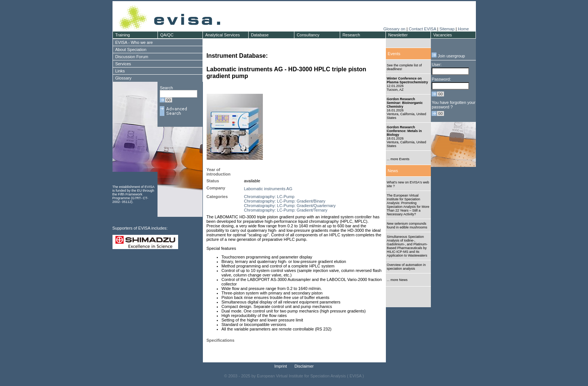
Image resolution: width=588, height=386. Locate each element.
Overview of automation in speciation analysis (406, 267)
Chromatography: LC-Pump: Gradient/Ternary (286, 210)
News (393, 171)
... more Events (398, 159)
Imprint (281, 366)
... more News (397, 280)
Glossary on (395, 29)
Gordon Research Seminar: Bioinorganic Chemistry (405, 103)
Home (463, 29)
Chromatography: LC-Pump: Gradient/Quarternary (290, 206)
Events (394, 54)
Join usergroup (448, 56)
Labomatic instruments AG (268, 189)
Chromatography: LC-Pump (269, 197)
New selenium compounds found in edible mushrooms (407, 225)
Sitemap (447, 29)
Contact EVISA (422, 29)
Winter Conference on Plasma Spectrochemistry (407, 80)
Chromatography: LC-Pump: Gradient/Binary (285, 201)
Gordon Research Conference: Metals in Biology (404, 131)
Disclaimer (304, 366)
